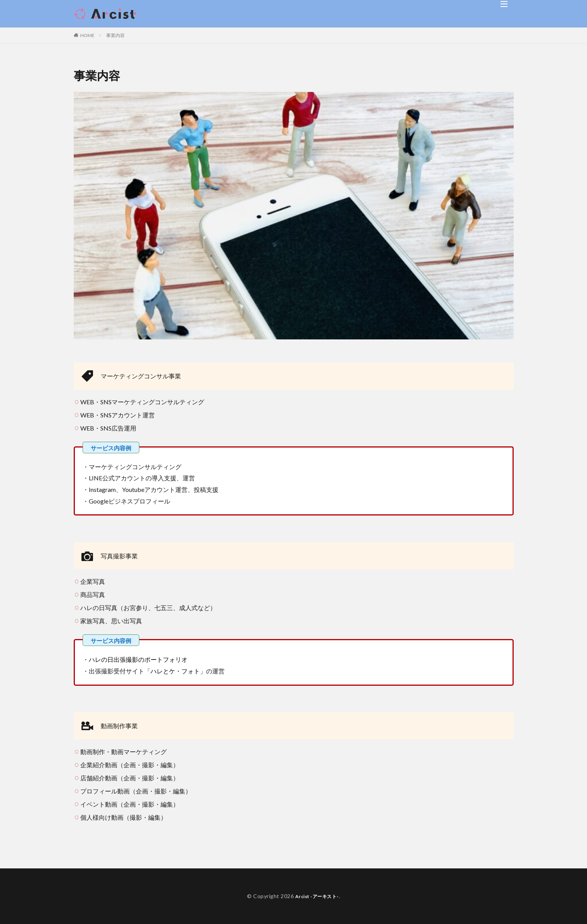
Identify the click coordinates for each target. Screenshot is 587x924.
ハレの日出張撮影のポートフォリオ (138, 659)
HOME (87, 35)
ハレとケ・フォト (175, 671)
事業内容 (115, 35)
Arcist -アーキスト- (317, 896)
